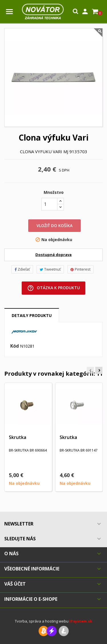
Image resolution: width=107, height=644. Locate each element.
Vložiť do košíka (54, 226)
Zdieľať (22, 269)
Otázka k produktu (53, 288)
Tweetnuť (50, 269)
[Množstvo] (49, 204)
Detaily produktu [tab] (32, 315)
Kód (15, 346)
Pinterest (80, 269)
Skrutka (18, 437)
